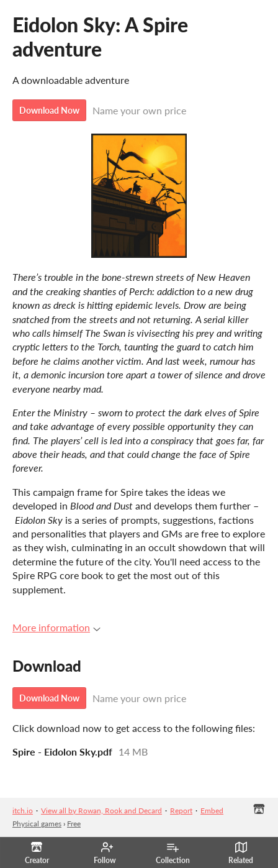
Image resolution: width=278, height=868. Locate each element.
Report (181, 811)
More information (56, 627)
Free (74, 824)
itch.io (23, 811)
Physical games (37, 824)
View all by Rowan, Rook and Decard (101, 811)
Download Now (49, 110)
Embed (212, 811)
